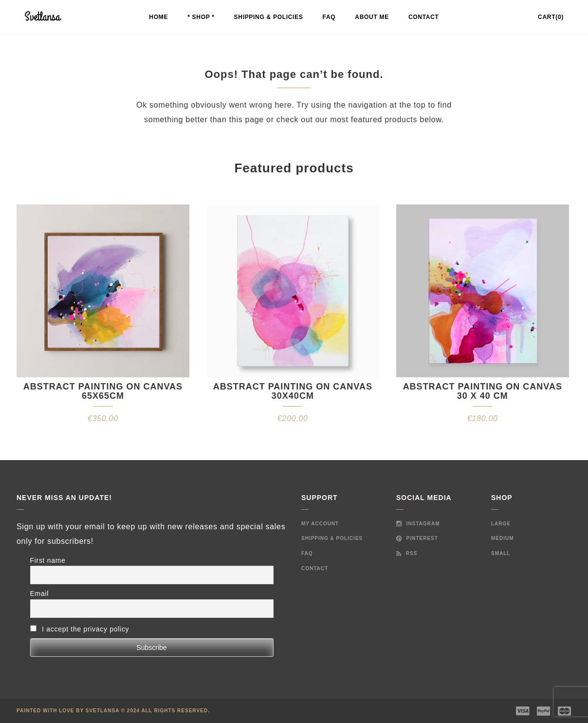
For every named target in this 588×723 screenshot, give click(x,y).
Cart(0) (551, 17)
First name (48, 560)
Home (158, 17)
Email (40, 593)
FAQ (329, 17)
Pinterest (417, 538)
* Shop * (201, 17)
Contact (424, 17)
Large (501, 524)
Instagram (418, 524)
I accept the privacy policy (80, 629)
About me (372, 17)
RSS (407, 553)
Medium (503, 538)
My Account (320, 524)
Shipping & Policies (269, 17)
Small (501, 553)
